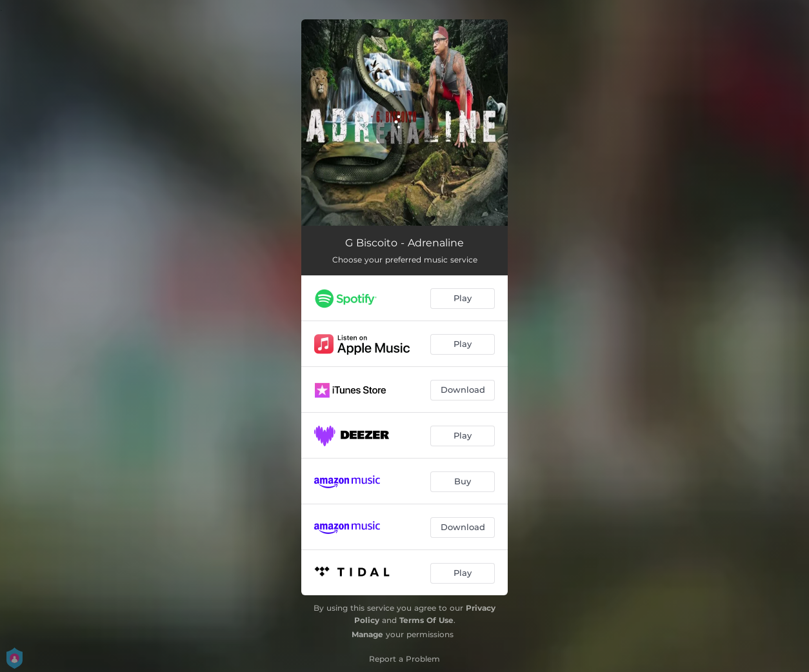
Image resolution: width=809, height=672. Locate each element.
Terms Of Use (426, 620)
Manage (367, 634)
